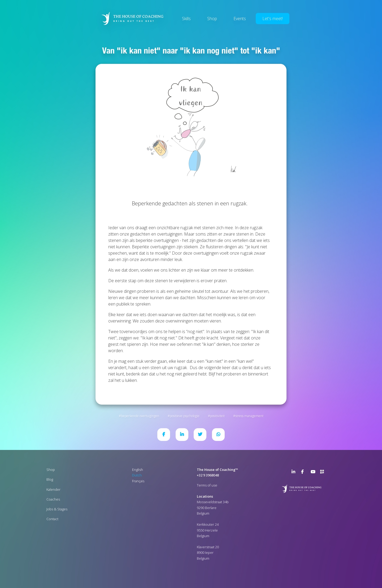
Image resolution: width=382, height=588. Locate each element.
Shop (212, 19)
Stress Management (249, 416)
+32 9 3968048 (208, 475)
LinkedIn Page (295, 473)
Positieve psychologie (185, 416)
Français (138, 481)
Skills (186, 19)
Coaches (53, 499)
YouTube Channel (314, 473)
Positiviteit (217, 416)
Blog (50, 479)
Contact (52, 519)
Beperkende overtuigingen (140, 416)
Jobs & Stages (57, 509)
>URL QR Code (323, 473)
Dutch (137, 475)
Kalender (53, 489)
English (138, 470)
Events (240, 19)
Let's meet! (273, 19)
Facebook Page (304, 473)
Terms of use (207, 485)
